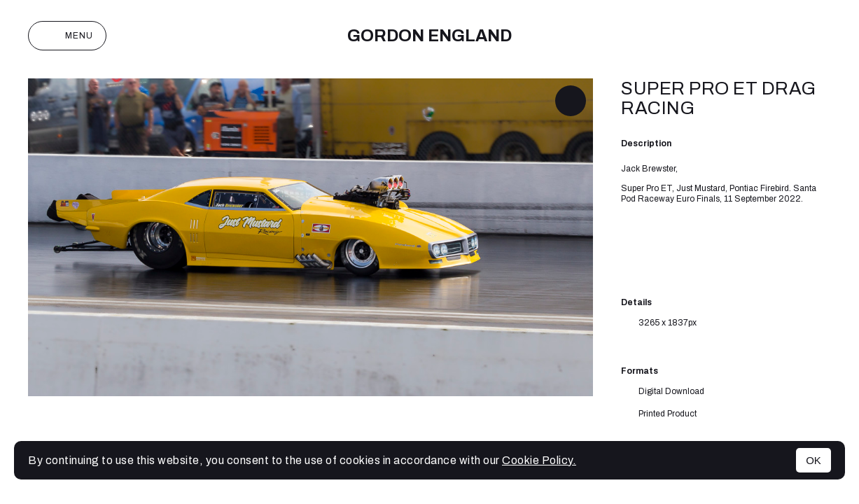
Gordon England (429, 36)
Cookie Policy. (539, 460)
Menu (67, 36)
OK (813, 460)
